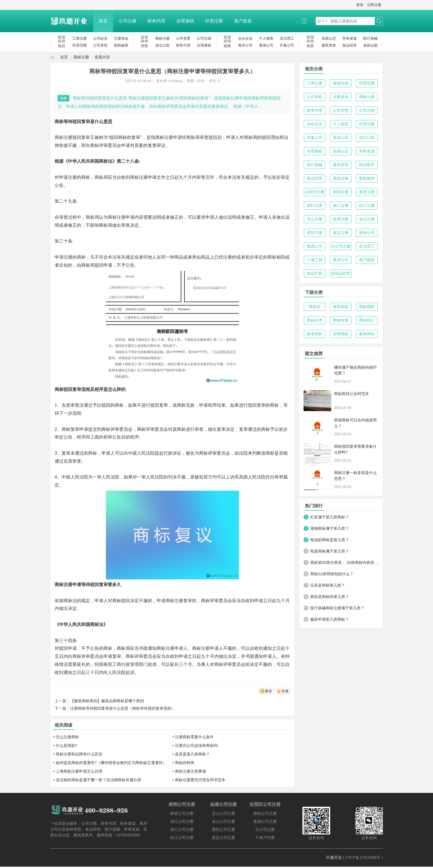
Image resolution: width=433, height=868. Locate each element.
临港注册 (341, 219)
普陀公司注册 (223, 829)
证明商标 (341, 334)
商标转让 (367, 320)
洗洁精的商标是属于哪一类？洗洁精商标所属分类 (98, 780)
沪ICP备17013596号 (363, 857)
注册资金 (121, 38)
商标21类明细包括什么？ (332, 574)
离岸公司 (245, 45)
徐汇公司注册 (182, 829)
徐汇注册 (341, 205)
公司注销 (204, 38)
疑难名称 (341, 83)
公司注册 (128, 21)
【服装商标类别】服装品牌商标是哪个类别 (107, 701)
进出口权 (162, 45)
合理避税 (185, 21)
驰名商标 (341, 307)
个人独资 (266, 38)
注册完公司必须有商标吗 (196, 745)
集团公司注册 (265, 821)
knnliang (175, 81)
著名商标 (315, 334)
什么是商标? (67, 745)
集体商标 (367, 334)
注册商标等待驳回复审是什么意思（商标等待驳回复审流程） (123, 708)
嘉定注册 (341, 233)
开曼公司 (287, 45)
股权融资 (121, 45)
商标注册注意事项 (190, 771)
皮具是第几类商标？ (192, 754)
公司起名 (100, 38)
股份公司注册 (265, 813)
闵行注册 (315, 205)
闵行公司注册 (182, 821)
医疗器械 (370, 38)
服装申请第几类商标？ (330, 619)
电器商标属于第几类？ (330, 551)
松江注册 (367, 205)
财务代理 (156, 21)
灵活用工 (287, 38)
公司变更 (183, 38)
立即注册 (374, 5)
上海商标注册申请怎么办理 (79, 771)
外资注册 (214, 21)
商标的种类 (185, 763)
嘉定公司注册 (223, 838)
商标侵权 (367, 307)
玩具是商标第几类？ (328, 585)
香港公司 (266, 45)
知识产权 (315, 273)
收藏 (285, 691)
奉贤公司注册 (182, 813)
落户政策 (243, 21)
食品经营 (350, 45)
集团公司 (315, 246)
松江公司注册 (182, 838)
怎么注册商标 (67, 737)
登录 (360, 5)
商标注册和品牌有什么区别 (79, 754)
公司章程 (100, 45)
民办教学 (367, 165)
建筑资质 (329, 45)
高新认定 (329, 38)
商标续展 (341, 320)
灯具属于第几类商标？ (330, 517)
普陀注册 (315, 233)
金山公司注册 (223, 821)
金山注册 (367, 219)
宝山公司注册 (223, 813)
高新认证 (341, 151)
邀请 (268, 691)
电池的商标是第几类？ (330, 540)
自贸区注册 (315, 192)
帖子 (321, 21)
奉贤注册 (367, 192)
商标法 (315, 307)
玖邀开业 (334, 857)
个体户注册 (265, 838)
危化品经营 (341, 273)
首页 (103, 21)
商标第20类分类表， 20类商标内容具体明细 (344, 562)
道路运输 (370, 45)
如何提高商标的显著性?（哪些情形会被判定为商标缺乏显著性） (111, 763)
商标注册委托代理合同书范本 (200, 780)
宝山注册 (315, 219)
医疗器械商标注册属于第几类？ (337, 608)
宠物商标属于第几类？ (330, 528)
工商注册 (80, 38)
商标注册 (162, 38)
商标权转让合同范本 (352, 394)
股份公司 (367, 233)
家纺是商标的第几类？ (330, 597)
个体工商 (315, 260)
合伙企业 (245, 38)
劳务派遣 (350, 38)
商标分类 (315, 320)
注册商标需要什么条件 (194, 737)
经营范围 (80, 45)
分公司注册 (341, 246)
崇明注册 (341, 192)
